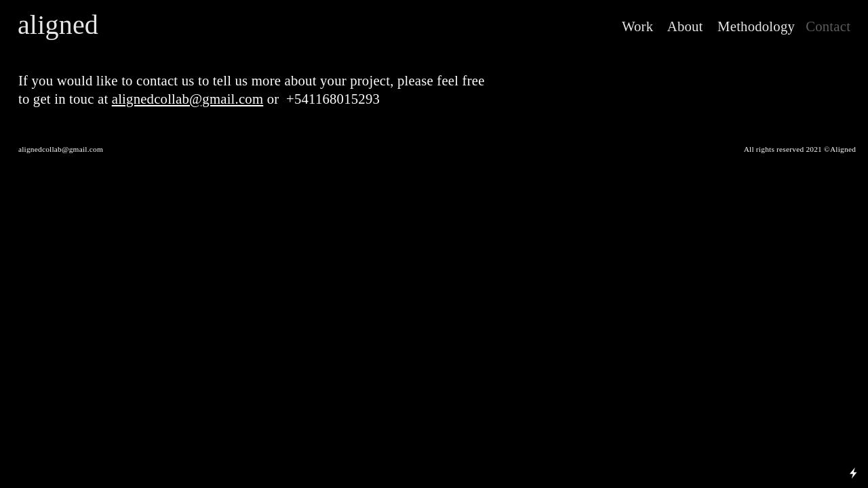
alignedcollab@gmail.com (188, 99)
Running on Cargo (853, 414)
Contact (828, 26)
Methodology (751, 26)
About (682, 26)
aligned (58, 25)
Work (637, 26)
